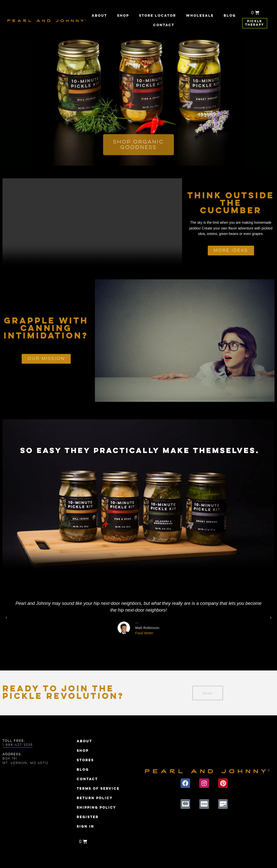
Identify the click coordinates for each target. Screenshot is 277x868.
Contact (164, 25)
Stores (85, 760)
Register (88, 817)
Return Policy (95, 798)
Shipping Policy (97, 808)
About (99, 16)
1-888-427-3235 (18, 745)
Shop (123, 16)
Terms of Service (98, 789)
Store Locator (158, 16)
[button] (136, 647)
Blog (230, 16)
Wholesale (200, 16)
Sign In (85, 827)
